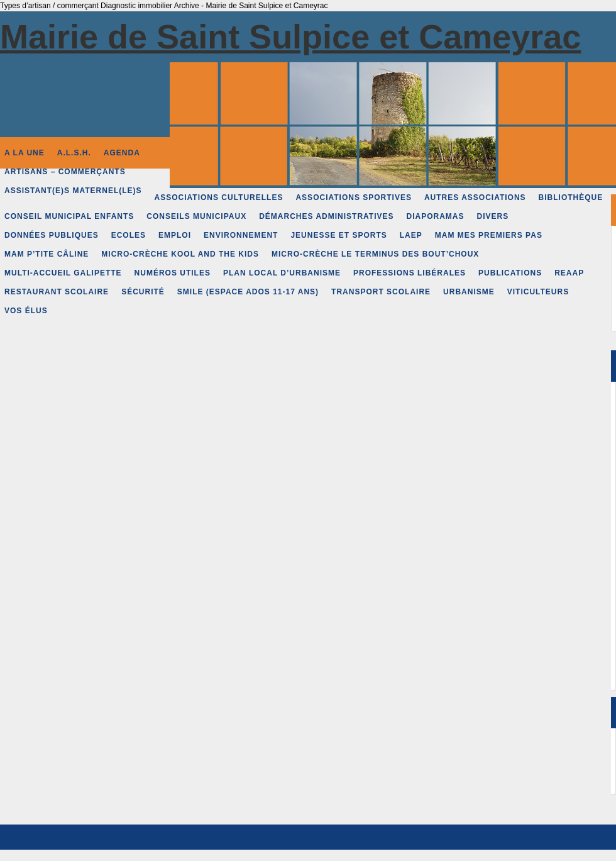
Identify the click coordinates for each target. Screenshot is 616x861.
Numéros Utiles (173, 273)
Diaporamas (436, 216)
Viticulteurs (538, 292)
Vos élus (26, 311)
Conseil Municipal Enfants (69, 216)
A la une (25, 153)
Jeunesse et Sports (338, 235)
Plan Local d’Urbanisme (282, 273)
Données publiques (52, 235)
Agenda (122, 153)
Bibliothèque (571, 197)
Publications (510, 273)
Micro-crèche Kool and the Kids (180, 254)
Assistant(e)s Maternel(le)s (73, 191)
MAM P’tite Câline (47, 254)
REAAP (569, 273)
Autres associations (475, 197)
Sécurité (143, 292)
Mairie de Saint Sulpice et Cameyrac (290, 36)
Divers (493, 216)
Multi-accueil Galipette (63, 273)
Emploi (175, 235)
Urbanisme (469, 292)
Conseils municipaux (196, 216)
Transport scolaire (381, 292)
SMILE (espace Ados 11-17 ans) (248, 292)
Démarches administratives (326, 216)
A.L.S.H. (74, 153)
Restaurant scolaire (57, 292)
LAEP (411, 235)
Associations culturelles (219, 197)
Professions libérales (410, 273)
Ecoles (129, 235)
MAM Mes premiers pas (489, 235)
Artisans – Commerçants (65, 172)
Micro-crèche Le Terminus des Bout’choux (375, 254)
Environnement (241, 235)
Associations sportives (353, 197)
